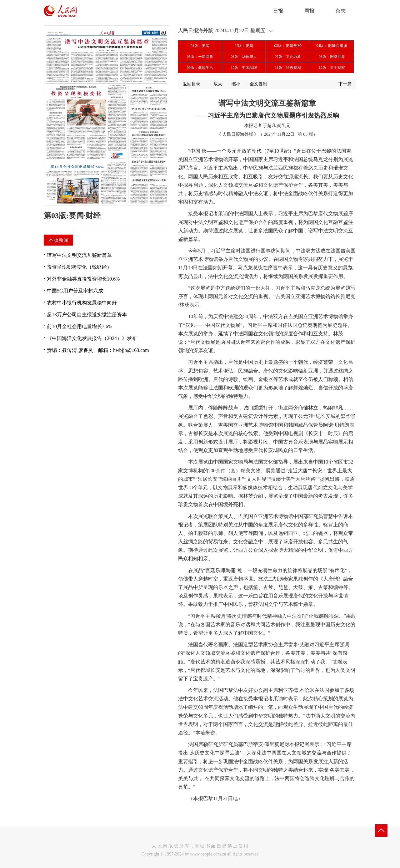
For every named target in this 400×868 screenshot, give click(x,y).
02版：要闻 (244, 46)
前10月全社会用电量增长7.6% (80, 326)
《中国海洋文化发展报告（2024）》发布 (92, 338)
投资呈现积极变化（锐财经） (79, 267)
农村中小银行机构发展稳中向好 (82, 303)
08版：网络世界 (332, 57)
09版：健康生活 (200, 68)
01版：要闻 (200, 46)
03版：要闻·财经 (288, 46)
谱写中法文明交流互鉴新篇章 (79, 255)
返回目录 (192, 84)
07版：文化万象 (288, 57)
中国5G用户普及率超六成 (75, 291)
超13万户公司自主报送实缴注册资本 (87, 315)
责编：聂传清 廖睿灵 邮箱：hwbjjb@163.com (98, 350)
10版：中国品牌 (244, 68)
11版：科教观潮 (288, 68)
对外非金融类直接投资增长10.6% (83, 279)
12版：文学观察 (332, 68)
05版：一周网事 (200, 57)
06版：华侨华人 (244, 57)
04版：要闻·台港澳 (332, 46)
